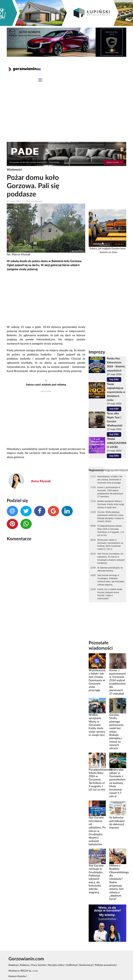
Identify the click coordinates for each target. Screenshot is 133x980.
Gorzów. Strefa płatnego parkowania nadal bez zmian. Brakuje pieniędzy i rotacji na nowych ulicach (111, 517)
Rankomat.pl (86, 965)
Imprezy (97, 352)
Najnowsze (96, 470)
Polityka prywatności (106, 965)
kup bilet (114, 379)
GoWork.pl (72, 965)
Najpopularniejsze (116, 470)
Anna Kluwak (41, 481)
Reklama (25, 965)
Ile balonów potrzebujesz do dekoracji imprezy (110, 569)
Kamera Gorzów (17, 976)
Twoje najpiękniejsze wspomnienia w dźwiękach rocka (116, 392)
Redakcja (13, 965)
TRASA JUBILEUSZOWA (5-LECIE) (117, 443)
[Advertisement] (66, 116)
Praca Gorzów (39, 965)
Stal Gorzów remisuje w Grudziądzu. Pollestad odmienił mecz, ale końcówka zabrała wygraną (111, 580)
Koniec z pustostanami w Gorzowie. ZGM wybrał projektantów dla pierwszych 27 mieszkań (110, 492)
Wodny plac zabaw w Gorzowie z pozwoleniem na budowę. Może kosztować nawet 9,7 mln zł (110, 545)
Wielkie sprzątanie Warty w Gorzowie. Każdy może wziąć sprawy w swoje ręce (111, 504)
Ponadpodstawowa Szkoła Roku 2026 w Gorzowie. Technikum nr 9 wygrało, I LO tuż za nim (111, 531)
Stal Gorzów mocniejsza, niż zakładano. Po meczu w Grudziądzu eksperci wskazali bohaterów (111, 558)
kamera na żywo (109, 252)
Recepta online (56, 965)
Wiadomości (14, 170)
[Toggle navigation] (40, 80)
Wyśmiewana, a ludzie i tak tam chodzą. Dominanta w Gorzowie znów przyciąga (110, 480)
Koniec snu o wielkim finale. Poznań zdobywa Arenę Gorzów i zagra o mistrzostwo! (110, 594)
